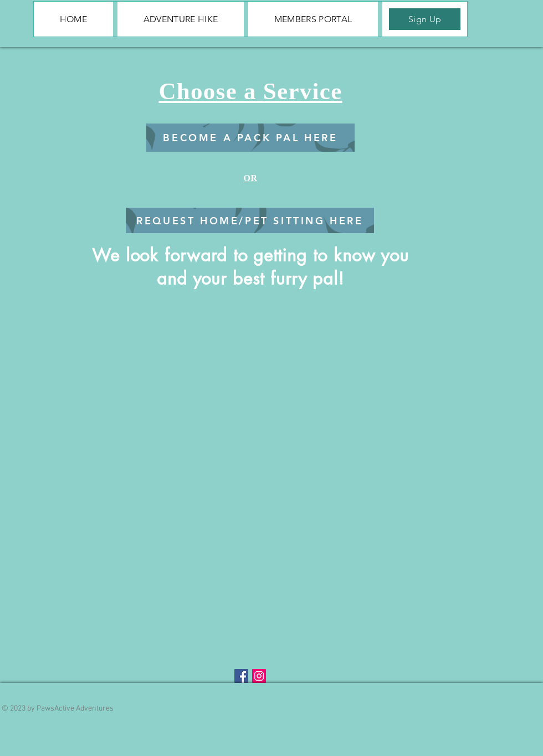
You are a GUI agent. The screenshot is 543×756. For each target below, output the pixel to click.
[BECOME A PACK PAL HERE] (250, 138)
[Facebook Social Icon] (241, 676)
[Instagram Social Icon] (259, 676)
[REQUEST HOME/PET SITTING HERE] (250, 220)
